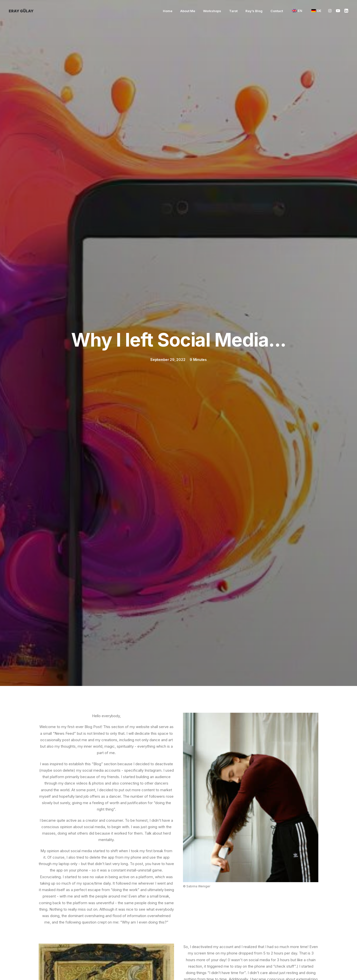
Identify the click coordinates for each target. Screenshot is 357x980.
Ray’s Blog (254, 11)
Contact (277, 11)
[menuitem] (168, 11)
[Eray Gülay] (21, 11)
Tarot (233, 11)
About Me (188, 11)
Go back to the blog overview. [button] (179, 785)
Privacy (275, 968)
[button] (331, 11)
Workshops (212, 11)
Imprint (179, 968)
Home (168, 11)
